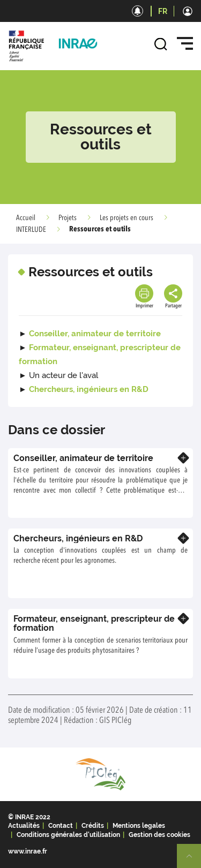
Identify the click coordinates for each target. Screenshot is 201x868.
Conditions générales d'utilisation (68, 835)
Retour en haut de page (193, 861)
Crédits (93, 826)
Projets (68, 218)
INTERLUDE (31, 230)
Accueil (26, 218)
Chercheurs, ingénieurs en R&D (89, 389)
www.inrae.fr (28, 851)
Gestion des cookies (159, 835)
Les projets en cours (126, 218)
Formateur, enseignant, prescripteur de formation (94, 624)
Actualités (24, 826)
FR (163, 11)
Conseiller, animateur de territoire (95, 334)
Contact (61, 826)
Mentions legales (139, 826)
